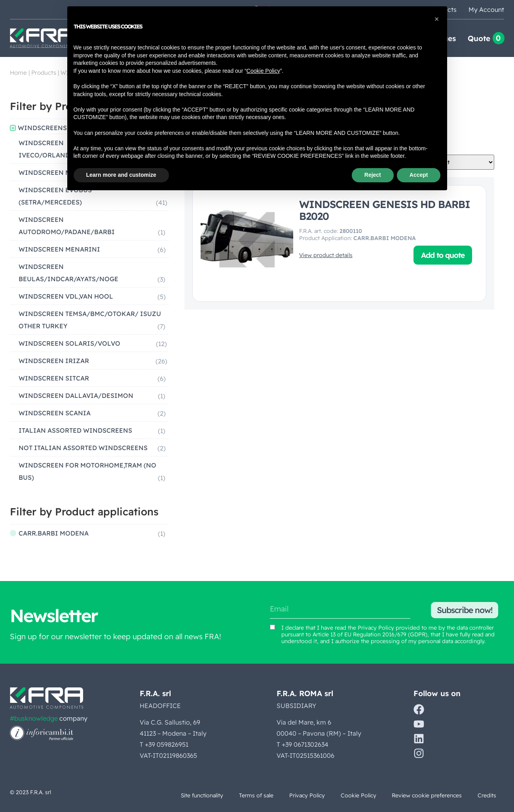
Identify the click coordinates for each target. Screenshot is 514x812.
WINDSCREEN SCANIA (55, 413)
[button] (437, 19)
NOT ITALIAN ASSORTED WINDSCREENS (83, 448)
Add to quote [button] (443, 255)
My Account (486, 9)
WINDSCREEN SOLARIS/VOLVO (69, 343)
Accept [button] (419, 175)
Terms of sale (253, 795)
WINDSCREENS (42, 128)
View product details (326, 255)
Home (18, 73)
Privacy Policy (304, 795)
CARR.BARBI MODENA (54, 533)
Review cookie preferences (426, 795)
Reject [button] (373, 175)
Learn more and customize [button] (121, 175)
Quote (479, 38)
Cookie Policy (357, 795)
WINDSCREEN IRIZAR (54, 361)
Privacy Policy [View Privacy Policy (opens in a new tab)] (376, 628)
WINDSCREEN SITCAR (54, 378)
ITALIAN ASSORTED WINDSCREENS (75, 430)
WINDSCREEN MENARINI (59, 249)
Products (44, 73)
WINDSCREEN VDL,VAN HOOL (66, 296)
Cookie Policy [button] (263, 71)
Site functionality (198, 795)
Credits (487, 795)
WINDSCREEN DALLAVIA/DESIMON (76, 396)
